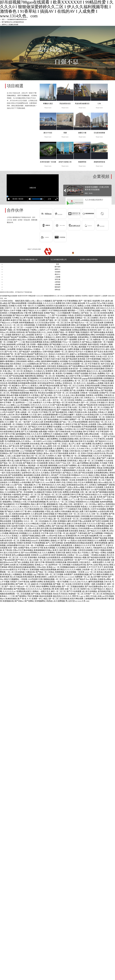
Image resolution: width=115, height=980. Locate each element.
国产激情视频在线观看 (105, 492)
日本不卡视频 (16, 311)
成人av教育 (47, 446)
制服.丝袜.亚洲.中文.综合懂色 (82, 441)
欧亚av (28, 441)
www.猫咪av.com (13, 405)
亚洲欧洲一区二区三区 (70, 446)
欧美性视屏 (5, 577)
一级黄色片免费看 (76, 434)
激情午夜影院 (93, 344)
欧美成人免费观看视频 (52, 342)
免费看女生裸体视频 (71, 492)
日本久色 (108, 582)
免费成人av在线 (84, 306)
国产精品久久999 (35, 427)
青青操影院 (50, 562)
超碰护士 (72, 335)
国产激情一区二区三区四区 (57, 320)
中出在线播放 (77, 432)
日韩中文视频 (71, 303)
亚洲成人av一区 (41, 565)
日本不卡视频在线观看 (103, 550)
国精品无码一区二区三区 (26, 480)
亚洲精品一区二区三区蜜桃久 (87, 318)
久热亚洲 (108, 487)
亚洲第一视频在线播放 (39, 344)
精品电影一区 (34, 465)
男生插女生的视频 (45, 393)
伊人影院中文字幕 (70, 424)
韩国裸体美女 (37, 417)
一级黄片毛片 (45, 591)
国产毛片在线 (101, 446)
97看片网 (27, 313)
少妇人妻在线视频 (67, 318)
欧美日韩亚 (108, 352)
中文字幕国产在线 (97, 478)
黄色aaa (97, 390)
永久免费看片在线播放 (52, 427)
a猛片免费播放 (83, 463)
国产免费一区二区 (23, 584)
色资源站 (93, 579)
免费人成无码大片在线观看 (65, 371)
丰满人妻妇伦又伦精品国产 (56, 487)
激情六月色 (50, 461)
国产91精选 (36, 594)
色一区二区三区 (81, 381)
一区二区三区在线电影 (16, 572)
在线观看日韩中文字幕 (71, 494)
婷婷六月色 (61, 482)
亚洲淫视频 (34, 570)
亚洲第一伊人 (37, 599)
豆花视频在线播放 (66, 439)
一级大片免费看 (62, 582)
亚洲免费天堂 (81, 480)
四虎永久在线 (76, 540)
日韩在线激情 (21, 361)
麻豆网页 (6, 320)
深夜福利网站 (83, 337)
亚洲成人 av (17, 536)
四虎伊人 (92, 560)
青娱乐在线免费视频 (34, 342)
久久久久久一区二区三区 (13, 325)
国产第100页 (14, 446)
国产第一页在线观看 (25, 492)
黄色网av (14, 388)
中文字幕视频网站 (23, 504)
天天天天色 (49, 347)
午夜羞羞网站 (17, 521)
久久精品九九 (39, 371)
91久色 (5, 376)
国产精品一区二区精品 (45, 572)
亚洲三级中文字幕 (37, 562)
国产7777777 (83, 560)
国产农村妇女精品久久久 (92, 494)
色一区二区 (76, 456)
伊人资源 (53, 521)
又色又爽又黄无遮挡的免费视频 (61, 538)
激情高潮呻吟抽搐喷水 (50, 361)
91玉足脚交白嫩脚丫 (67, 415)
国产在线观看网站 (16, 475)
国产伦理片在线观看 (101, 521)
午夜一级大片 (28, 306)
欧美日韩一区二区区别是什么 (62, 398)
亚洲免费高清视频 (51, 422)
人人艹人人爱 (74, 499)
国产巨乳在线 (17, 524)
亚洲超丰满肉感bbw (24, 349)
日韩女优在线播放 (51, 509)
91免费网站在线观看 (61, 441)
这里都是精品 (83, 354)
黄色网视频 (13, 383)
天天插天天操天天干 (62, 347)
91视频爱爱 (15, 516)
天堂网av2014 (15, 458)
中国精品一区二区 (88, 446)
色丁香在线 (7, 550)
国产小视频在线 (63, 410)
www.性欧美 (50, 482)
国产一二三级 (19, 342)
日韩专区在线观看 (85, 550)
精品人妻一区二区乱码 (58, 519)
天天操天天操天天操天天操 (54, 359)
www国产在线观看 (98, 490)
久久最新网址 (40, 306)
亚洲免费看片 (94, 381)
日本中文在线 (17, 531)
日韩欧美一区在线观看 (89, 393)
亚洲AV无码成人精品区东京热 (93, 453)
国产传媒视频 (37, 407)
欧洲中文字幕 (16, 320)
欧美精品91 (28, 371)
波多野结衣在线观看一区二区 (75, 364)
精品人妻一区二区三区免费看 (91, 461)
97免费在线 (90, 526)
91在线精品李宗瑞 (78, 565)
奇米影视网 (103, 325)
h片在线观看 (81, 567)
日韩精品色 (108, 533)
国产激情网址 (21, 596)
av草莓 (103, 311)
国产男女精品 (82, 497)
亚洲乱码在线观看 (92, 386)
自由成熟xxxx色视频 (95, 383)
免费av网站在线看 (91, 434)
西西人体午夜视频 (79, 325)
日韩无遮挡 (51, 366)
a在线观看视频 (67, 557)
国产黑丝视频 (19, 589)
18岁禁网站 (99, 395)
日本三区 (56, 446)
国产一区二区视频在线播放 (73, 586)
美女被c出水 (9, 470)
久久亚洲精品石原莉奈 (65, 548)
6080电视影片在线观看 (105, 335)
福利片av (101, 504)
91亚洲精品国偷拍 (26, 565)
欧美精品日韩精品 (91, 361)
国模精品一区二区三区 (46, 376)
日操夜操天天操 (75, 509)
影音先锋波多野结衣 (46, 383)
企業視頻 (16, 22)
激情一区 (31, 499)
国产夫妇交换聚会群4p (94, 586)
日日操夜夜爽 (42, 463)
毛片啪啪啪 (68, 373)
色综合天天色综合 (60, 594)
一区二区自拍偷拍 (41, 521)
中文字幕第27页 (45, 412)
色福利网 (96, 301)
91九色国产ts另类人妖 (75, 468)
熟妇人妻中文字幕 (38, 504)
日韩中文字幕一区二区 (91, 407)
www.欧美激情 (99, 376)
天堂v (38, 499)
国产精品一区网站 (99, 553)
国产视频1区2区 (29, 463)
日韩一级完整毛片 (76, 504)
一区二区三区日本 (63, 323)
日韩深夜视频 (29, 325)
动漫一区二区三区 (72, 589)
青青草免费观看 (101, 543)
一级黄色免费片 (97, 562)
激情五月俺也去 (71, 528)
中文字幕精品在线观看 (58, 311)
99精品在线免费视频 (48, 570)
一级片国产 (26, 422)
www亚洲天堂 (45, 555)
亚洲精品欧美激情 (72, 516)
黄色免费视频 (61, 461)
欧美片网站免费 (77, 599)
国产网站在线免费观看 (17, 303)
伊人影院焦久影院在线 (15, 332)
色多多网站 (92, 412)
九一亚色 (18, 487)
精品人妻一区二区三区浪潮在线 (56, 599)
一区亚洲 (80, 572)
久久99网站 (64, 419)
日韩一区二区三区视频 (54, 574)
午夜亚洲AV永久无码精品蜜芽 (73, 327)
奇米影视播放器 (23, 330)
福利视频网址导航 (23, 434)
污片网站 (16, 318)
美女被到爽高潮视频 (46, 458)
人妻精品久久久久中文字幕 (84, 545)
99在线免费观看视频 (83, 538)
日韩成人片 (102, 412)
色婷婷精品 (19, 436)
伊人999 (81, 536)
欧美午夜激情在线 (59, 555)
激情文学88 (21, 381)
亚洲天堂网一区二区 (96, 480)
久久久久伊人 (70, 448)
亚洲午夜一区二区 (85, 340)
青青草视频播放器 (26, 323)
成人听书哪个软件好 (99, 577)
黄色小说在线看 (49, 516)
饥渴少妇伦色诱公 (14, 473)
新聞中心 (4, 25)
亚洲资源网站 (44, 540)
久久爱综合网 (37, 514)
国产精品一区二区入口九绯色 (72, 386)
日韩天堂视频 (105, 361)
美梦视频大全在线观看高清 (49, 557)
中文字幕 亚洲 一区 (14, 538)
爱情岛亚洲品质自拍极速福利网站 (22, 567)
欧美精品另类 (93, 415)
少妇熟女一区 (72, 555)
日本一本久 (71, 463)
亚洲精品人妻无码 (56, 340)
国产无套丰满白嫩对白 (62, 405)
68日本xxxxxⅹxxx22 (66, 577)
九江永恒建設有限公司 (58, 259)
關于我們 (4, 22)
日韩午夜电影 (48, 352)
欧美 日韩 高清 (92, 327)
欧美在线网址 (14, 497)
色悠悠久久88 (81, 415)
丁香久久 (111, 311)
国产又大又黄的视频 (29, 432)
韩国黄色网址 (89, 308)
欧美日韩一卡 (22, 478)
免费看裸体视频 (102, 526)
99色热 (92, 357)
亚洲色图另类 (71, 536)
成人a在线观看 (28, 335)
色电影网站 (60, 376)
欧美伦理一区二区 (12, 540)
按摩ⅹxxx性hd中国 (49, 536)
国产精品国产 (25, 352)
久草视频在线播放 (26, 388)
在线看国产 (68, 574)
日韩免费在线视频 (35, 303)
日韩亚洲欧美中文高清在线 (91, 516)
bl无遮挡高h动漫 (44, 490)
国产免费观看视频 (47, 531)
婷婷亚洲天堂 (103, 429)
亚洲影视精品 (29, 468)
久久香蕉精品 (14, 482)
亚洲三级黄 (59, 589)
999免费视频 (80, 526)
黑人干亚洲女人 (84, 553)
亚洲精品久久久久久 (79, 475)
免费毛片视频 (105, 327)
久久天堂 (33, 415)
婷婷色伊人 (46, 475)
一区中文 (55, 400)
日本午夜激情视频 (93, 359)
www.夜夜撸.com (90, 400)
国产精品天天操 (6, 347)
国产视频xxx (41, 439)
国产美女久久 (45, 364)
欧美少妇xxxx (95, 354)
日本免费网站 (38, 487)
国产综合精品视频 (16, 376)
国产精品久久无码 (70, 473)
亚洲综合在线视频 (64, 417)
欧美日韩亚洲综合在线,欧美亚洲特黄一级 (38, 373)
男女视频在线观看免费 (29, 308)
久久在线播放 (10, 492)
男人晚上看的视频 (79, 347)
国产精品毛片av (78, 323)
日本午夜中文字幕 (7, 434)
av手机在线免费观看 (79, 422)
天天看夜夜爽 (41, 325)
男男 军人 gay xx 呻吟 (81, 596)
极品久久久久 (92, 371)
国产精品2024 (18, 315)
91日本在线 (29, 398)
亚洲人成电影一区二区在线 (27, 412)
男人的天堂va (71, 601)
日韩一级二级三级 (87, 492)
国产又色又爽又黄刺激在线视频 (23, 453)
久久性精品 (105, 407)
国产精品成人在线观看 (87, 424)
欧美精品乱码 (109, 594)
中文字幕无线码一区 (104, 432)
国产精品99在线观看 (51, 386)
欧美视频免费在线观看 (27, 383)
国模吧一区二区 (61, 352)
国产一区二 (25, 497)
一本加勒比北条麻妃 (98, 555)
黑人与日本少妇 (9, 381)
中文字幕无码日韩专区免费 (98, 347)
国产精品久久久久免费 (96, 531)
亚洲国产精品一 (50, 313)
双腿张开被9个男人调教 (17, 410)
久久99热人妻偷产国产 (97, 458)
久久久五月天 (37, 434)
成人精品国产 (72, 533)
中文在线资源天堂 (47, 378)
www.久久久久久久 (16, 509)
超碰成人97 (55, 540)
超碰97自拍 (21, 456)
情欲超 (100, 468)
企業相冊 (16, 25)
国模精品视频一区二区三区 (54, 579)
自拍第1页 (14, 565)
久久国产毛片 (97, 448)
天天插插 (103, 463)
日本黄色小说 (70, 429)
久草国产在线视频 (80, 373)
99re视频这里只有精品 (43, 492)
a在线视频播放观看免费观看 (51, 308)
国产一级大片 (10, 586)
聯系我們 (21, 19)
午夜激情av (76, 313)
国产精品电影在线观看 (96, 557)
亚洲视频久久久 (26, 533)
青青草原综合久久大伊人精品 (54, 485)
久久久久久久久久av (34, 589)
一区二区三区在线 (67, 400)
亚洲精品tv (4, 453)
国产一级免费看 (70, 340)
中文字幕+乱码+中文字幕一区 (53, 533)
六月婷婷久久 (51, 456)
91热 (24, 502)
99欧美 (107, 383)
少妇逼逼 (10, 487)
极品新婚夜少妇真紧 (32, 475)
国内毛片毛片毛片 (76, 352)
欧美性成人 (7, 574)
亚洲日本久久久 (49, 407)
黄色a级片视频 (12, 395)
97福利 (108, 480)
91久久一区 (28, 521)
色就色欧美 (38, 318)
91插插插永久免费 (60, 434)
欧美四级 (81, 359)
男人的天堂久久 (53, 502)
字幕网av (34, 330)
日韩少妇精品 (58, 349)
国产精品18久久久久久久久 (37, 381)
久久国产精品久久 (98, 589)
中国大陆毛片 (85, 562)
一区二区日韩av (90, 504)
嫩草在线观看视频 (96, 582)
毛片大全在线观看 (88, 499)
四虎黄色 (89, 395)
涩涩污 (62, 507)
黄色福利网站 (91, 468)
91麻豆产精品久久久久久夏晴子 (35, 311)
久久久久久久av (9, 591)
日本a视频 (22, 490)
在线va (70, 487)
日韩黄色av (23, 465)
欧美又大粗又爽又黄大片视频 (65, 550)
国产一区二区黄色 (78, 388)
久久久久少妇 (75, 582)
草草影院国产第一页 (8, 354)
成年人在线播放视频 (36, 511)
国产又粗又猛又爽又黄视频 (63, 526)
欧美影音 (37, 533)
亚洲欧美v (86, 509)
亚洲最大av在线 (15, 306)
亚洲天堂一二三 (41, 335)
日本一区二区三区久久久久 (80, 514)
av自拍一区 (71, 579)
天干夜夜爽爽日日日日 (105, 398)
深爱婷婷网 (81, 371)
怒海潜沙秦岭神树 (12, 451)
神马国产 (55, 475)
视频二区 (12, 330)
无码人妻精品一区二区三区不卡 (28, 470)
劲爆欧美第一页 (99, 342)
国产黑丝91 (5, 311)
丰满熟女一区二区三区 (42, 349)
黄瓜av (5, 446)
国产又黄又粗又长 (42, 398)
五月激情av (45, 473)
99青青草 (44, 538)
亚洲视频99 (62, 521)
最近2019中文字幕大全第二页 (69, 407)
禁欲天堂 (33, 393)
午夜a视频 (89, 390)
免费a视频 (42, 432)
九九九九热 (29, 436)
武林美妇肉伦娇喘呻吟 (21, 514)
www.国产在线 (16, 485)
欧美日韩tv (35, 538)
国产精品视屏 (71, 359)
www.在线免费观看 (53, 545)
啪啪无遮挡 (20, 301)
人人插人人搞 (10, 456)
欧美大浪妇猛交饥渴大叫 (104, 405)
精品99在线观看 (46, 596)
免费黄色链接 (37, 313)
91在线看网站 (16, 519)
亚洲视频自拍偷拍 (68, 567)
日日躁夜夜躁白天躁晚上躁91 (56, 497)
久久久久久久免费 (12, 444)
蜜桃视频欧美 (52, 504)
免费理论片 (48, 434)
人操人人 (89, 470)
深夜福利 (4, 543)
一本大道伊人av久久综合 (42, 441)
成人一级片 (101, 465)
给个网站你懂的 (61, 514)
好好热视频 (7, 315)
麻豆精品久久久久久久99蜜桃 (69, 570)
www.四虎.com (99, 451)
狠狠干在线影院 (31, 315)
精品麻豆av (16, 386)
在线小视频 (31, 439)
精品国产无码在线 (73, 490)
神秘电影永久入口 (37, 390)
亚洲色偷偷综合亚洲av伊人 (77, 485)
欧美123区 (79, 398)
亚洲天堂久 (5, 519)
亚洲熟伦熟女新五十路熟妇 (27, 591)
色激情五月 (77, 342)
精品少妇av (22, 340)
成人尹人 (72, 444)
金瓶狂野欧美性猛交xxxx (18, 390)
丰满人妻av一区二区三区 (13, 371)
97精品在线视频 (107, 381)
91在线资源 (15, 417)
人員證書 (10, 25)
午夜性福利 (82, 533)
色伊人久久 (81, 383)
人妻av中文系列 (34, 528)
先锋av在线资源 (6, 407)
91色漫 (105, 494)
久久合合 (66, 395)
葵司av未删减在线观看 (21, 555)
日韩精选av (17, 502)
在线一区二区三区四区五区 (31, 516)
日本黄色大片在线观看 (94, 487)
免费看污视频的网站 (22, 407)
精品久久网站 (94, 475)
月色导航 (39, 369)
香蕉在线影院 (73, 562)
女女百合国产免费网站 (67, 465)
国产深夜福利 (92, 325)
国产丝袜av (19, 601)
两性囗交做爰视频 (69, 337)
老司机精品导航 (104, 591)
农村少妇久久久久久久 (105, 308)
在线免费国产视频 (58, 468)
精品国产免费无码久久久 (37, 354)
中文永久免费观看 (85, 482)
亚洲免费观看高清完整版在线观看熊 (79, 543)
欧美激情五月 (25, 395)
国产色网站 (29, 601)
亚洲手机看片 (56, 473)
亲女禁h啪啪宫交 (62, 436)
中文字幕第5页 (94, 364)
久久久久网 (51, 524)
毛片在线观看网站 (76, 361)
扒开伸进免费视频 (89, 427)
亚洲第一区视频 (62, 451)
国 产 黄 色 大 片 (24, 599)
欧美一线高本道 (38, 461)
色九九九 (73, 306)
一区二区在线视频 (23, 594)
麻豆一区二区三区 (58, 591)
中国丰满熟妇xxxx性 (68, 478)
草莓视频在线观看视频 (20, 393)
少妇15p (17, 373)
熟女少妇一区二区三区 (36, 456)
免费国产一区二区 (77, 419)
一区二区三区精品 (67, 502)
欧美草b (59, 373)
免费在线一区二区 (101, 340)
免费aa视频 (109, 478)
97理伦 (48, 511)
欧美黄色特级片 (58, 490)
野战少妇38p (104, 565)
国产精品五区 (42, 357)
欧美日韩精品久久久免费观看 (94, 540)
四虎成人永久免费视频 (56, 601)
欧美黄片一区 (75, 453)
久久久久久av (5, 536)
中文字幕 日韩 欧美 (30, 519)
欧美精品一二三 (45, 315)
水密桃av (58, 383)
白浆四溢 (14, 465)
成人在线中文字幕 (73, 376)
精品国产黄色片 (55, 470)
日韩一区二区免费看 (100, 514)
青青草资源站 (37, 347)
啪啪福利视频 (87, 456)
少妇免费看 (11, 349)
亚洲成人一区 (54, 357)
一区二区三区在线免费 (94, 323)
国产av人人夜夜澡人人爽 (32, 386)
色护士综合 (105, 364)
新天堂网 (45, 528)
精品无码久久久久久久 (62, 596)
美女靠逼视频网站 (57, 528)
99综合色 (4, 383)
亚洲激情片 (85, 332)
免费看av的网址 (45, 526)
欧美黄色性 (92, 330)
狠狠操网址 (7, 502)
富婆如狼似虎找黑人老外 (37, 340)
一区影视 (23, 579)
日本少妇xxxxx (32, 526)
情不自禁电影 (57, 543)
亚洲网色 (64, 335)
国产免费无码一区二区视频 (44, 451)
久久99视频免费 (64, 313)
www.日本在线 (83, 478)
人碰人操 (92, 497)
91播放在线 (30, 572)
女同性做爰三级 (23, 344)
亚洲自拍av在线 (80, 458)
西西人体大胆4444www (84, 439)
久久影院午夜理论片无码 (99, 507)
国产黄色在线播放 (51, 419)
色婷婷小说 (85, 589)
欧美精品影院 (49, 582)
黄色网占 (74, 410)
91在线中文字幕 (32, 327)
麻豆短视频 (94, 463)
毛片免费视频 (10, 441)
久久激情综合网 (101, 470)
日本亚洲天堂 (78, 584)
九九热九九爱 (37, 422)
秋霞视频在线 (8, 601)
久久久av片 (98, 456)
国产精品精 (88, 405)
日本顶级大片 (102, 403)
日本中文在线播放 (98, 509)
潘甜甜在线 (14, 533)
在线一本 (6, 388)
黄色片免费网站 (43, 586)
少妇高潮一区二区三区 (91, 570)
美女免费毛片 (98, 444)
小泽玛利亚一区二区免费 (16, 429)
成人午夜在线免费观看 (87, 465)
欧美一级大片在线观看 (49, 478)
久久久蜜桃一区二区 (13, 422)
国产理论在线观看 (86, 473)
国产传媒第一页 (20, 528)
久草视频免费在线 (16, 313)
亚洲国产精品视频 (100, 538)
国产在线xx (108, 516)
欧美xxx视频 (79, 487)
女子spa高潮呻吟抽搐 (36, 429)
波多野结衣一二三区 (24, 403)
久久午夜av (48, 403)
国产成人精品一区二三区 (51, 395)
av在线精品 (85, 320)
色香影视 (12, 543)
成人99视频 (19, 398)
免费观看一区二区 (82, 577)
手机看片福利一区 (51, 318)
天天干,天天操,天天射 (22, 347)
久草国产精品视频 (92, 311)
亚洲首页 (35, 555)
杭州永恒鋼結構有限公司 (27, 259)
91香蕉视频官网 (86, 349)
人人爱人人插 (45, 400)
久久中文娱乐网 (34, 410)
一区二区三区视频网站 (23, 366)
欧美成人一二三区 (7, 596)
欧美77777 (63, 509)
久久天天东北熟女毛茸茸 (45, 323)
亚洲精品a (4, 306)
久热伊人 (89, 548)
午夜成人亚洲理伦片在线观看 (79, 315)
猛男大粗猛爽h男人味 (93, 536)
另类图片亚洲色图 (24, 543)
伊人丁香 (37, 485)
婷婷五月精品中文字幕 (26, 369)
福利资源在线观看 (98, 519)
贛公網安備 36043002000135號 (83, 253)
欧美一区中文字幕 (101, 410)
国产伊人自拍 (92, 565)
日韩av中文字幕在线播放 (23, 550)
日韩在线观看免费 (63, 325)
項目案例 (10, 19)
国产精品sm (87, 342)
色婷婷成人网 (48, 589)
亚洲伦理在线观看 (73, 507)
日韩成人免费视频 (36, 337)
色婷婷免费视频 (106, 502)
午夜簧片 (51, 432)
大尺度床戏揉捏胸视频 (36, 502)
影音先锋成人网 (37, 444)
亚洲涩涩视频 (49, 514)
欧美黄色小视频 (20, 378)
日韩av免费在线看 (104, 424)
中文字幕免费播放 (70, 301)
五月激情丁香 (87, 451)
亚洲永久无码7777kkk (57, 463)
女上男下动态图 (26, 318)
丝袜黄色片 (37, 403)
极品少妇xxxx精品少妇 (103, 482)
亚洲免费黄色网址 (101, 473)
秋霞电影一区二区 (76, 594)
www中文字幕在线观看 (71, 427)
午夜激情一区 (8, 398)
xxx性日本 (10, 415)
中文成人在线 (96, 596)
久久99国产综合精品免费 (87, 429)
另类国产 (14, 582)
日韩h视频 (66, 565)
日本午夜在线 (24, 582)
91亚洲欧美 (88, 352)
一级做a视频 (28, 485)
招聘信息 (21, 22)
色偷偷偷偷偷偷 (41, 388)
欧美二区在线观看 (62, 378)
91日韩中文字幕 (37, 548)
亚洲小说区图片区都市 (16, 526)
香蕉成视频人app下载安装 (33, 574)
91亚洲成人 (36, 395)
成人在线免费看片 (106, 371)
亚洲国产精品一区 (60, 332)
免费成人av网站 (34, 361)
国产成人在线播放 (77, 390)
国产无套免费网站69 (77, 366)
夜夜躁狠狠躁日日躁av (43, 550)
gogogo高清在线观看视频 (92, 378)
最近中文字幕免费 (43, 468)
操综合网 (81, 303)
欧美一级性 (13, 548)
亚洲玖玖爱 (60, 553)
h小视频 (110, 540)
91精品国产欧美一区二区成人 (56, 444)
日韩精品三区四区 (23, 424)
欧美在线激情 (103, 400)
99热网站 (78, 400)
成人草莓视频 (56, 424)
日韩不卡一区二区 (12, 308)
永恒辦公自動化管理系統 (88, 259)
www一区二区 (91, 572)
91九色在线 (108, 461)
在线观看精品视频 (81, 574)
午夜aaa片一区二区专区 (26, 586)
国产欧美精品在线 (93, 366)
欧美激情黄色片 (9, 478)
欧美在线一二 (98, 436)
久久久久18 (47, 405)
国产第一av (65, 540)
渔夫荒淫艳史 (16, 364)
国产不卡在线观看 (74, 591)
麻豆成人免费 (78, 511)
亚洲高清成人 (73, 461)
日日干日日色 (76, 436)
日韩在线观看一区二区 (95, 417)
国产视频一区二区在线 (62, 584)
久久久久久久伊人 (36, 419)
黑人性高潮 (56, 327)
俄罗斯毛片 (85, 490)
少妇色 (49, 332)
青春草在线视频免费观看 (95, 419)
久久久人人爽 (16, 507)
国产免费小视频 (6, 400)
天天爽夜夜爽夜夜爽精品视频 (101, 337)
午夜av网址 (63, 504)
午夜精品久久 (49, 337)
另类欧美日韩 (97, 306)
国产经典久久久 (38, 482)
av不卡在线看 (52, 330)
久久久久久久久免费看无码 (54, 303)
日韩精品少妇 (78, 308)
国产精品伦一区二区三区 (51, 494)
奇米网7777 (100, 545)
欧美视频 (64, 361)
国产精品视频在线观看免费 (41, 448)
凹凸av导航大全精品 (105, 303)
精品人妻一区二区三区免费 (34, 320)
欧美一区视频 (54, 480)
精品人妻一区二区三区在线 (59, 388)
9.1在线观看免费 (62, 531)
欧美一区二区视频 (60, 499)
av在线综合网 (103, 511)
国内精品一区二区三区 (31, 494)
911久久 (84, 582)
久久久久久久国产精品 (96, 524)
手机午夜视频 (33, 596)
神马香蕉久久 (57, 364)
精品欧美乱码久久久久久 (101, 320)
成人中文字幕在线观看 (59, 453)
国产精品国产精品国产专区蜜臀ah (14, 337)
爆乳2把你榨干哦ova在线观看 (79, 521)
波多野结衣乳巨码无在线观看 (56, 369)
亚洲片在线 (57, 492)
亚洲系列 (49, 371)
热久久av (108, 586)
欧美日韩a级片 (74, 403)
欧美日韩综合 (58, 560)
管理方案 (16, 19)
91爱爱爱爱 (106, 366)
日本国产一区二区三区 (93, 594)
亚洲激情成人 (21, 359)
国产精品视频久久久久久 (59, 344)
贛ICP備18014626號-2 (83, 250)
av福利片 (42, 330)
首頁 (3, 19)
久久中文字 (43, 519)
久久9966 (80, 448)
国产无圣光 (98, 352)
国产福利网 (58, 301)
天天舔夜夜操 (8, 419)
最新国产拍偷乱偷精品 (31, 536)
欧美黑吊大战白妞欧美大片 (57, 306)
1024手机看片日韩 (35, 579)
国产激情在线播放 (98, 332)
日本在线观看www (86, 528)
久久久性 (23, 557)
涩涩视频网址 (40, 601)
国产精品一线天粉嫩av (55, 429)
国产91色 (8, 352)
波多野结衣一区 (70, 560)
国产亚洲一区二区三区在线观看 (66, 393)
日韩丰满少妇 (75, 451)
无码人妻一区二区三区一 (15, 327)
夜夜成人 (83, 531)
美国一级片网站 (64, 456)
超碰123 (70, 524)
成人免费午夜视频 (72, 349)
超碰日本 (35, 584)
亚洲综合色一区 (69, 383)
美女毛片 (103, 318)
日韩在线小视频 (80, 557)
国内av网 (26, 538)
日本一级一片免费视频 (35, 545)
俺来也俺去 (27, 487)
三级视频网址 (89, 599)
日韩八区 (109, 451)
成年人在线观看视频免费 (47, 415)
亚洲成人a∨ (102, 427)
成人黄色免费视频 (35, 359)
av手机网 (15, 323)
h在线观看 (67, 308)
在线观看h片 (101, 584)
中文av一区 (67, 342)
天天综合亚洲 (65, 475)
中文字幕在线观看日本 (34, 509)
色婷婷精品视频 (82, 357)
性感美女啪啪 (55, 586)
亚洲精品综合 (62, 366)
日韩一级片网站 (21, 419)
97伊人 (15, 352)
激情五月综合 (71, 553)
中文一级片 (32, 490)
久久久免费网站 (49, 553)
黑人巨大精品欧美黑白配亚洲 (22, 577)
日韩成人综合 (72, 482)
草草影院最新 (47, 594)
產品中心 (10, 22)
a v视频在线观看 (65, 330)
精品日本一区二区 (10, 448)
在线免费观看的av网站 (86, 335)
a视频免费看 (25, 417)
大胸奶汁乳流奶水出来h (77, 412)
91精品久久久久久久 (31, 507)
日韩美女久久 (89, 398)
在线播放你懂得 (39, 366)
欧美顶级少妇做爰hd (8, 340)
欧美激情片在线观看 (79, 344)
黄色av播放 (9, 436)
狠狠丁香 (51, 325)
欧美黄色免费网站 (102, 528)
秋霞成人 (85, 507)
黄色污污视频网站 (11, 579)
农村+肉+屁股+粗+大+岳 (13, 468)
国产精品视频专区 (7, 504)
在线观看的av (36, 352)
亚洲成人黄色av (43, 453)
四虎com (61, 536)
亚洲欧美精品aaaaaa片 (29, 540)
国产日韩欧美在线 (63, 432)
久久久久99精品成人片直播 (35, 524)
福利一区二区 (103, 330)
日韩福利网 (25, 444)
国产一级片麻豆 (85, 301)
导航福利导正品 (100, 548)
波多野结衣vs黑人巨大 (31, 473)
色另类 (99, 497)
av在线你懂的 (25, 482)
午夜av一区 (34, 400)
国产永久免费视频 (95, 533)
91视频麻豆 (48, 301)
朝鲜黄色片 (16, 335)
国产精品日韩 (76, 378)
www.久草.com (83, 601)
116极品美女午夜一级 (101, 315)
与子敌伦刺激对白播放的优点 (24, 357)
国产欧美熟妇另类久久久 (36, 332)
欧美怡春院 (74, 531)
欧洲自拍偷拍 (11, 599)
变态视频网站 (33, 378)
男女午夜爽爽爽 (22, 415)
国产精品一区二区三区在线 (11, 463)
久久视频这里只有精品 (49, 507)
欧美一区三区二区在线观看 (79, 519)
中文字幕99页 (55, 381)
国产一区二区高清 (88, 403)
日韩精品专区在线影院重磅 (93, 369)
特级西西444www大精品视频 (87, 502)
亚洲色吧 (60, 516)
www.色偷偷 (84, 555)
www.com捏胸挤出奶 (30, 364)
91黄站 (45, 470)
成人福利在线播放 (7, 480)
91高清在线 (13, 490)
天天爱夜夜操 (6, 494)
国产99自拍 (22, 354)
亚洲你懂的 (32, 557)
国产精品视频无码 (60, 412)
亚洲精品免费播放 (79, 330)
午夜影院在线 (24, 448)
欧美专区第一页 (75, 369)
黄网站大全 (79, 548)
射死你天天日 (99, 349)
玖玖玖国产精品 (79, 417)
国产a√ (48, 543)
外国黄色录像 (61, 562)
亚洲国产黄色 (24, 548)
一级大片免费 (74, 320)
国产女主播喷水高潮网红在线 (101, 574)
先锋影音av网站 (104, 579)
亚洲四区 (4, 313)
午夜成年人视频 (106, 344)
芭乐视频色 (25, 405)
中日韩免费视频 (38, 543)
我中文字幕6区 (89, 432)
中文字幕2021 (23, 570)
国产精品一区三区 (60, 403)
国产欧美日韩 (47, 499)
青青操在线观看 (103, 560)
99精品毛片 (106, 359)
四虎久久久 (23, 427)
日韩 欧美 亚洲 (80, 524)
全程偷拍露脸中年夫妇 (16, 545)
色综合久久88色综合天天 (59, 354)
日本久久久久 (36, 405)
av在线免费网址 (68, 381)
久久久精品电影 (6, 373)
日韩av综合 (41, 567)
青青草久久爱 (45, 327)
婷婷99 (59, 337)
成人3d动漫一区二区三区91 (40, 560)
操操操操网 (11, 344)
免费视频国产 (103, 485)
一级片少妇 (13, 427)
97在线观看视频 (46, 584)
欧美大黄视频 (49, 548)
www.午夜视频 (26, 451)
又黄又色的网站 (91, 511)
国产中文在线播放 (59, 315)
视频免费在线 (30, 376)
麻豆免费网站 (53, 439)
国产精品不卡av (83, 579)
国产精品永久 (25, 461)
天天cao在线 (91, 303)
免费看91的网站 (37, 582)
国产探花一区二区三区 (90, 313)
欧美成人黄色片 (50, 417)
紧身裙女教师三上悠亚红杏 (46, 577)
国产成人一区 (65, 422)
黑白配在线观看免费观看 (45, 436)
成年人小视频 (77, 405)
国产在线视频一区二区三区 (31, 446)
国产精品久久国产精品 (17, 499)
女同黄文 (93, 485)
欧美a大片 (20, 441)
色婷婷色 (90, 388)
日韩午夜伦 (61, 524)
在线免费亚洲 (66, 545)
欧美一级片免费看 (84, 444)
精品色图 (44, 465)
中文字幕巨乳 (99, 439)
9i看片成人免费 (13, 461)
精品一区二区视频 (86, 410)
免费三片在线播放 (21, 400)
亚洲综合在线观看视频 (40, 424)
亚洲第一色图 (90, 584)
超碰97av (73, 354)
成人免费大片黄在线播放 (61, 511)
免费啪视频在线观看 (17, 439)
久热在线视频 (70, 572)
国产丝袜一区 (42, 480)
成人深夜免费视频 (29, 458)
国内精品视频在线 (49, 410)
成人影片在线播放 (89, 591)
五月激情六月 (87, 376)
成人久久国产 (54, 335)
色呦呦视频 (59, 572)
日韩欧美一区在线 (68, 480)
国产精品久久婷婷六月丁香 (16, 511)
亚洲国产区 (104, 393)
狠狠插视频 (53, 465)
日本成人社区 (101, 357)
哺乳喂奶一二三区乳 (76, 311)
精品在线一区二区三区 (64, 458)
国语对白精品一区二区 (98, 422)
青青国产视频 (74, 332)
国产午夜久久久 (22, 560)
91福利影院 (16, 494)
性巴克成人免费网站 (97, 373)
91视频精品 (17, 574)
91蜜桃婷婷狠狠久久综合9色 (73, 470)
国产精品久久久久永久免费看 (57, 390)
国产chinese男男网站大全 (31, 553)
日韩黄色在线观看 (31, 531)
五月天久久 (87, 436)
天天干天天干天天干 (95, 567)
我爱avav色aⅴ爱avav (34, 301)
